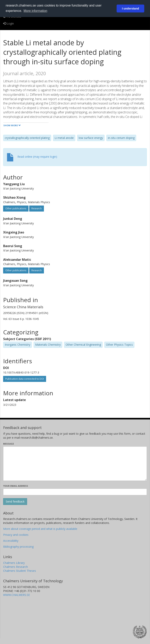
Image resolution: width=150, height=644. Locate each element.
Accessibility (11, 541)
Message (8, 444)
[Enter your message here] (75, 464)
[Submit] (15, 502)
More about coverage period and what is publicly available (40, 529)
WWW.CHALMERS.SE (17, 595)
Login (8, 23)
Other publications (16, 208)
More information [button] (35, 11)
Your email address (16, 486)
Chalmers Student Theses (20, 571)
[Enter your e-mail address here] (75, 492)
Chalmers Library (14, 563)
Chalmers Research (16, 567)
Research (37, 208)
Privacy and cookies (16, 535)
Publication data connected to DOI (25, 379)
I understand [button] (130, 9)
